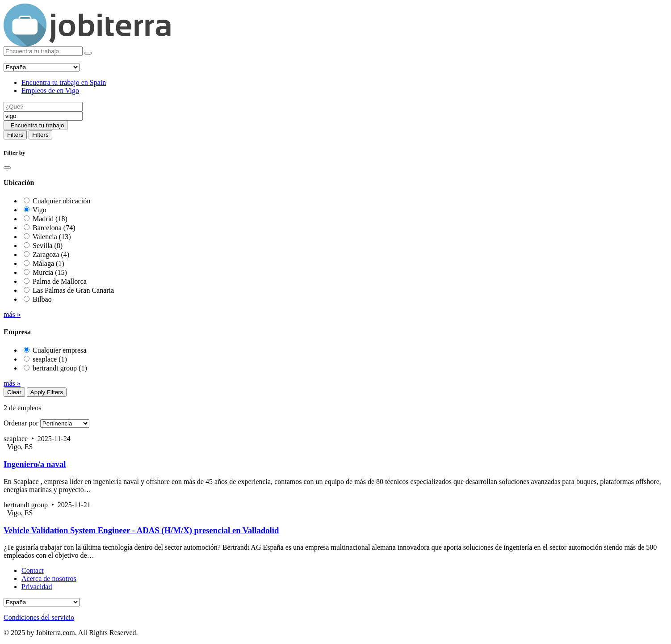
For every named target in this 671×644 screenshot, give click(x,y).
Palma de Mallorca (60, 281)
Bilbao (42, 299)
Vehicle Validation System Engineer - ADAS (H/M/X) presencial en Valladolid (141, 530)
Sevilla (48, 246)
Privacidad (37, 587)
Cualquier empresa (59, 350)
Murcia (50, 272)
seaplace (50, 359)
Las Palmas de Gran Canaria (73, 290)
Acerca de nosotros (49, 579)
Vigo (40, 210)
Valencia (52, 237)
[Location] (43, 116)
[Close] (7, 168)
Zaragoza (51, 255)
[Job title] (43, 107)
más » (12, 314)
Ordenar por (21, 423)
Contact (33, 570)
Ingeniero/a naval (35, 464)
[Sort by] (65, 423)
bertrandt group (60, 368)
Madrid (50, 219)
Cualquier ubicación (61, 201)
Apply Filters (47, 392)
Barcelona (54, 228)
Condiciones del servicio (39, 617)
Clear (14, 392)
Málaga (48, 263)
